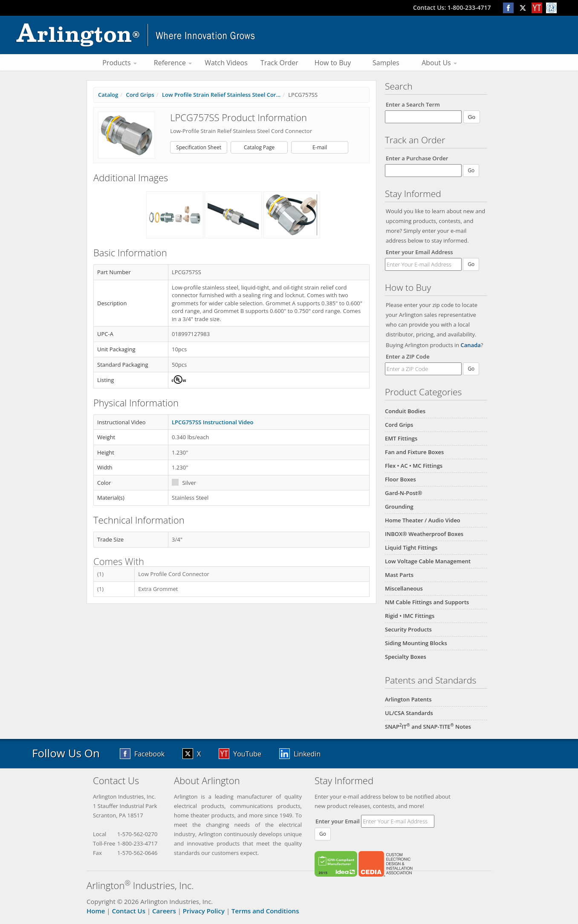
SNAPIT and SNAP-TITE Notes (428, 727)
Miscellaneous (404, 588)
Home (96, 911)
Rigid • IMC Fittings (410, 616)
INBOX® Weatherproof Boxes (424, 534)
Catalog (108, 95)
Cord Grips (399, 425)
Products (120, 63)
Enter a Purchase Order (417, 158)
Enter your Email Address (419, 252)
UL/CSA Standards (409, 713)
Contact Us (129, 911)
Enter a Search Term (413, 104)
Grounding (399, 507)
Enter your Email (338, 821)
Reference (173, 63)
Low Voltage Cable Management (428, 561)
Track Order (279, 63)
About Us (439, 63)
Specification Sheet (199, 147)
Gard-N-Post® (403, 493)
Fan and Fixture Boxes (414, 452)
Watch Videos (226, 63)
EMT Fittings (401, 438)
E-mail (320, 147)
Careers (164, 911)
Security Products (408, 629)
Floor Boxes (400, 479)
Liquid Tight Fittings (411, 547)
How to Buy (333, 63)
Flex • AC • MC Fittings (414, 466)
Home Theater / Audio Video (423, 520)
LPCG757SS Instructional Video (212, 422)
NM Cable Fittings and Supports (427, 602)
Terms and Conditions (265, 911)
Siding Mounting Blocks (416, 643)
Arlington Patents (408, 699)
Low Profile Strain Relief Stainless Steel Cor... (221, 95)
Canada (471, 345)
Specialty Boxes (406, 657)
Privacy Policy (204, 911)
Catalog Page (259, 147)
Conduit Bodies (405, 411)
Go (471, 264)
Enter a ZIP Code (408, 356)
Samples (386, 63)
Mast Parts (399, 575)
